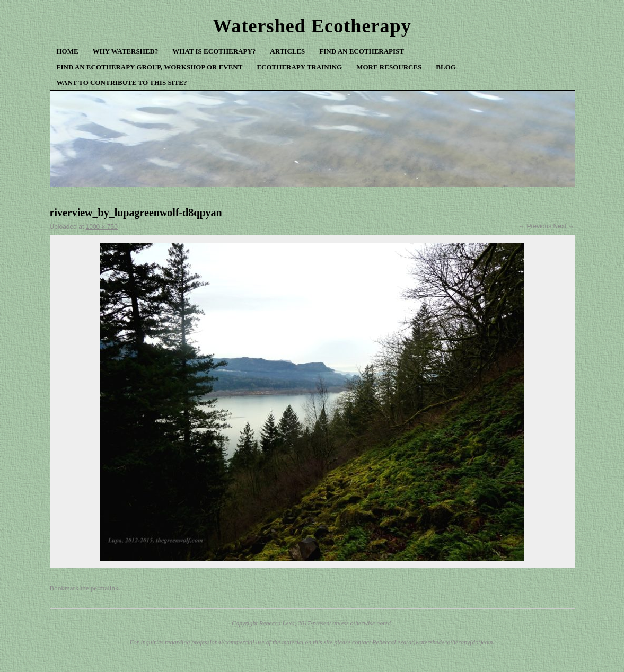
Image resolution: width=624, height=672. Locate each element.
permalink (105, 588)
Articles (287, 51)
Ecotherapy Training (299, 67)
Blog (446, 67)
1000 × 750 (102, 227)
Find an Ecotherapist (362, 51)
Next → (564, 226)
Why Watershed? (126, 51)
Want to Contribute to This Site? (122, 82)
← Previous (535, 226)
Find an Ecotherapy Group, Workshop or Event (150, 67)
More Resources (389, 67)
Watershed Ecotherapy (312, 26)
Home (68, 51)
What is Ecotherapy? (214, 51)
